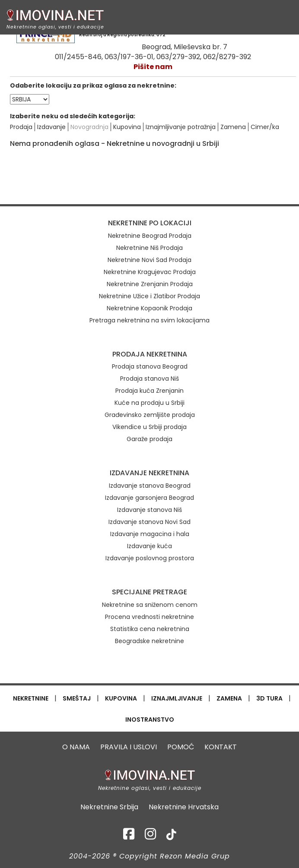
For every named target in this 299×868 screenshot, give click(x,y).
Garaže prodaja (149, 439)
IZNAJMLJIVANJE (177, 698)
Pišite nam (153, 67)
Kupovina (127, 127)
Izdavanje (51, 127)
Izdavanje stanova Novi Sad (149, 522)
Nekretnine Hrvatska (184, 807)
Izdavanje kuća (149, 546)
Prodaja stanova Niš (149, 379)
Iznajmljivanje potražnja (181, 127)
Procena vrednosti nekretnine (149, 617)
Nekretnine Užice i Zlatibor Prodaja (149, 296)
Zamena (233, 127)
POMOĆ (181, 747)
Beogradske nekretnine (149, 641)
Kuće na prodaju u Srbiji (149, 403)
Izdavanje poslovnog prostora (150, 558)
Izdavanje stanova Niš (149, 510)
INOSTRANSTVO (150, 720)
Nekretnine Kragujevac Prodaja (150, 272)
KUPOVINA (121, 698)
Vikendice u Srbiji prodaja (149, 427)
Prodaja (21, 127)
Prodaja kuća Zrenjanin (149, 391)
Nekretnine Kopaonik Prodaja (149, 308)
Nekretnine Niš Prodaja (149, 248)
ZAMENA (229, 698)
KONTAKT (221, 747)
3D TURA (269, 698)
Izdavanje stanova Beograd (150, 486)
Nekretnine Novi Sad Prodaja (149, 260)
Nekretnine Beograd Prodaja (150, 236)
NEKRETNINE (31, 698)
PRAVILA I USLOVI (129, 747)
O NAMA (76, 747)
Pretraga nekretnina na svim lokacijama (149, 320)
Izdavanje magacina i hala (150, 534)
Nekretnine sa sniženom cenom (150, 605)
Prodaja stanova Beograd (150, 366)
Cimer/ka (265, 127)
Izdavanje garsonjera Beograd (149, 498)
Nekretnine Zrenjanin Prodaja (150, 284)
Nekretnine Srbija (109, 807)
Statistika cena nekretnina (150, 629)
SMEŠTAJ (77, 698)
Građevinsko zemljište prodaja (150, 415)
